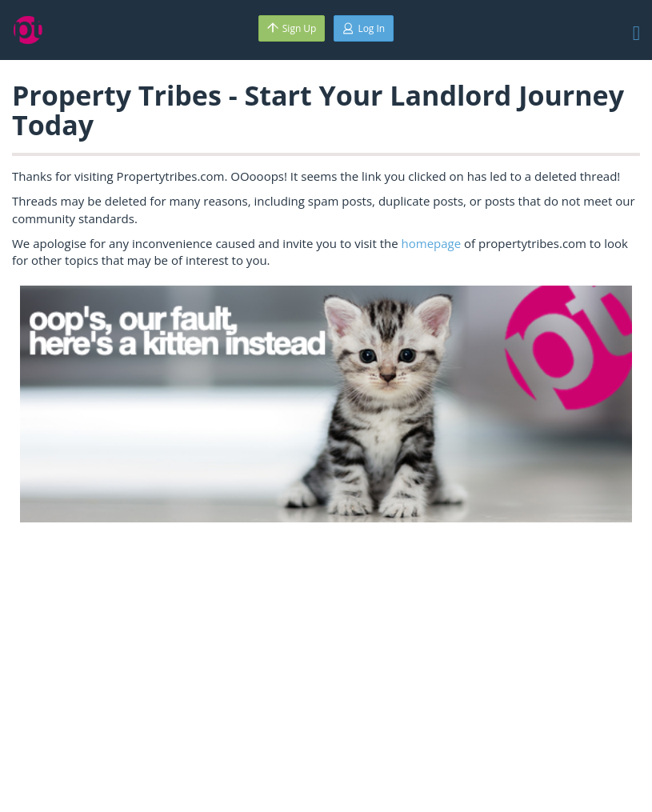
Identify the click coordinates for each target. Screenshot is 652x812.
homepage (432, 243)
